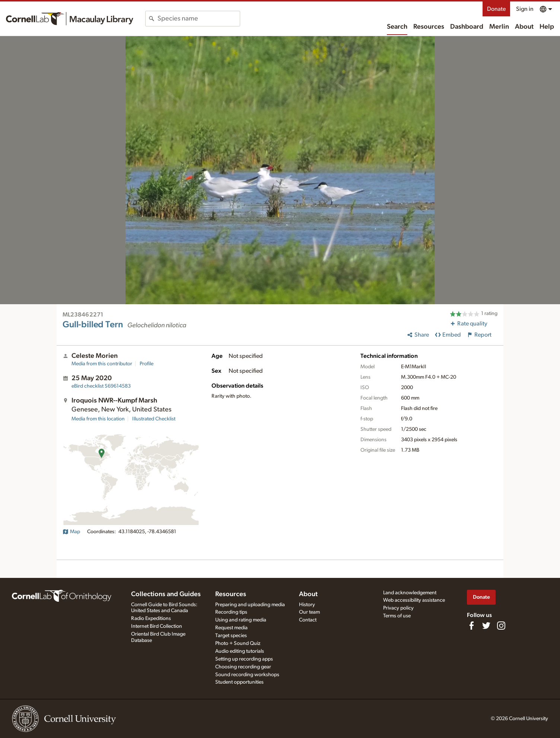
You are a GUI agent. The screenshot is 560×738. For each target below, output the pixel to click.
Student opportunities (239, 682)
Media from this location (98, 419)
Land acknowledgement (410, 593)
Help (547, 27)
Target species (231, 636)
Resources (429, 27)
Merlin (499, 27)
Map (71, 532)
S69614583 (101, 386)
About (524, 27)
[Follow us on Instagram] (501, 626)
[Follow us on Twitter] (486, 626)
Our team (309, 612)
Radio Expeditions (151, 618)
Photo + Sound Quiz (238, 643)
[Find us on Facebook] (471, 626)
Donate (496, 9)
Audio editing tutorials (240, 651)
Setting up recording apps (244, 659)
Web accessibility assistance (414, 600)
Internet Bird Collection (157, 626)
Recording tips (231, 612)
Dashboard (467, 27)
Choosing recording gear (243, 667)
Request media (231, 628)
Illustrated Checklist (154, 419)
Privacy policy (398, 608)
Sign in (525, 9)
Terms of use (397, 616)
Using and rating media (241, 620)
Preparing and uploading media (250, 605)
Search (397, 27)
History (307, 605)
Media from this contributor (102, 364)
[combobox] (199, 19)
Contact (308, 620)
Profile (147, 364)
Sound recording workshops (247, 675)
